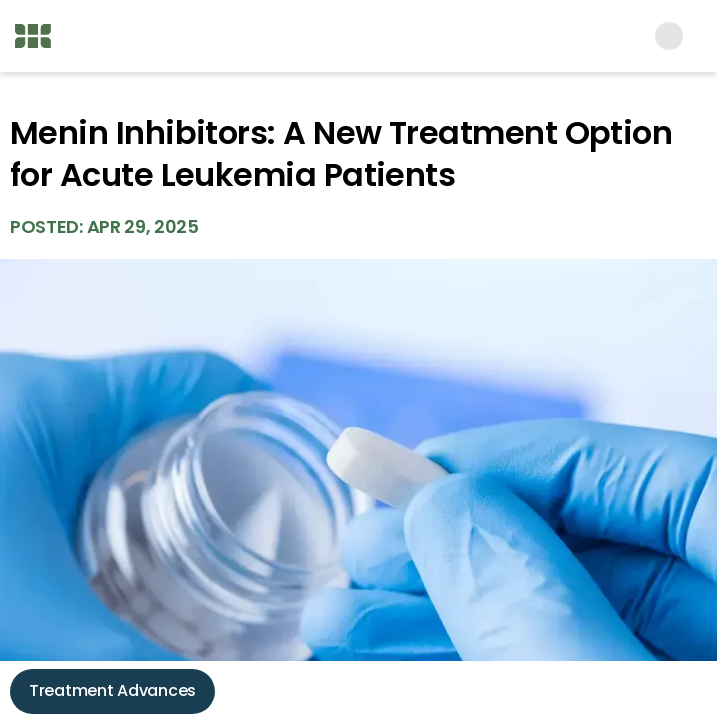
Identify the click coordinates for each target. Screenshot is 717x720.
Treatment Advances (112, 690)
